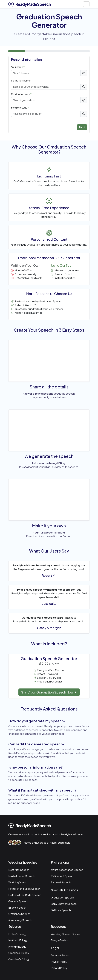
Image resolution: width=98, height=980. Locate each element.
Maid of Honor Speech (21, 876)
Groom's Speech (18, 901)
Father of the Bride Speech (24, 889)
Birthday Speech (61, 910)
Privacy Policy (59, 962)
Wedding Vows (17, 882)
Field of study (19, 108)
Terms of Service (61, 955)
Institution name (20, 80)
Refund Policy (59, 968)
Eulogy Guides (59, 940)
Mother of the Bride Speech (25, 895)
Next (82, 127)
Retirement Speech (62, 876)
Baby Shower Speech (64, 904)
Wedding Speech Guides (65, 934)
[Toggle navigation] (86, 4)
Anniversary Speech (20, 920)
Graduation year (20, 94)
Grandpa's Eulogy (19, 953)
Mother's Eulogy (18, 940)
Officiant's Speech (19, 914)
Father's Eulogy (17, 934)
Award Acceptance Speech (67, 870)
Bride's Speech (17, 908)
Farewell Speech (61, 882)
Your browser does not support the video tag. (49, 360)
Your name (17, 67)
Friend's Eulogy (17, 947)
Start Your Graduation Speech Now (49, 692)
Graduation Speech (62, 897)
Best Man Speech (19, 870)
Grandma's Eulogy (19, 959)
